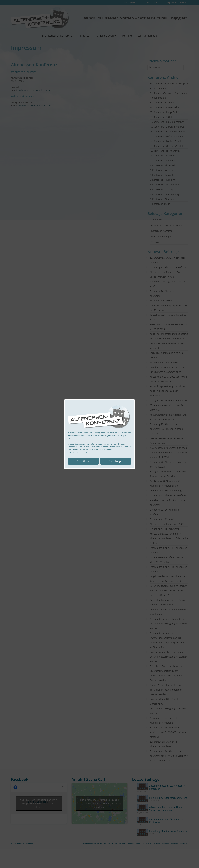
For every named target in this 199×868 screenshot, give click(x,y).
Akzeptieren (83, 461)
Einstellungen (116, 461)
